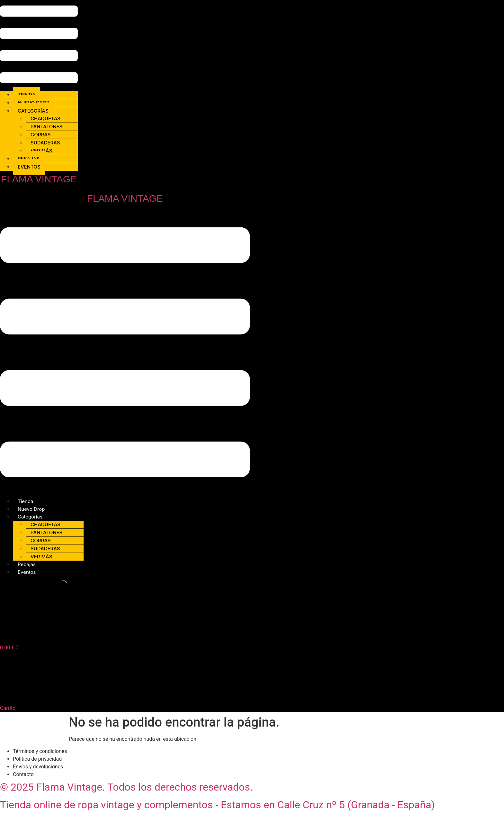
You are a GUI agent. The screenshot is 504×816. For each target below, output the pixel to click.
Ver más (41, 557)
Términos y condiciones (40, 751)
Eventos (29, 167)
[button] (39, 46)
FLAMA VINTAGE (39, 179)
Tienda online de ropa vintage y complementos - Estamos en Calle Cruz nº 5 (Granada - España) (217, 805)
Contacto (23, 774)
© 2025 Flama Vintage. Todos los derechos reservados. (126, 787)
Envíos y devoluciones (38, 767)
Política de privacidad (37, 759)
